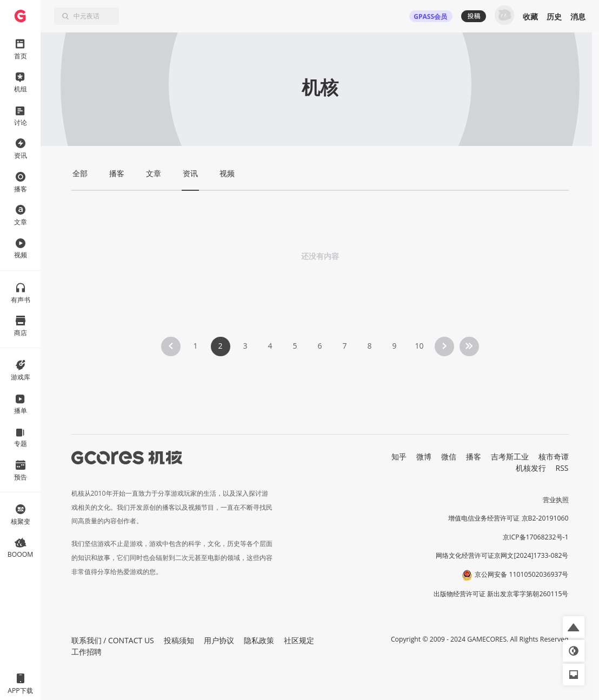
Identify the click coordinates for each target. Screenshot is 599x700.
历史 (554, 16)
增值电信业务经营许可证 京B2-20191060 (508, 518)
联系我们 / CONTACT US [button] (113, 640)
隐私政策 (259, 640)
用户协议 (219, 640)
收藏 (530, 16)
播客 (474, 456)
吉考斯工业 (510, 456)
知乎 (399, 456)
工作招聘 (86, 652)
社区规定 (299, 640)
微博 (424, 456)
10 (419, 346)
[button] (574, 627)
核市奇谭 (554, 456)
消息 (578, 16)
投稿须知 (179, 640)
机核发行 (531, 468)
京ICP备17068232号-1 (536, 537)
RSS (562, 468)
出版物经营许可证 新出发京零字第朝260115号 (501, 594)
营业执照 (556, 500)
